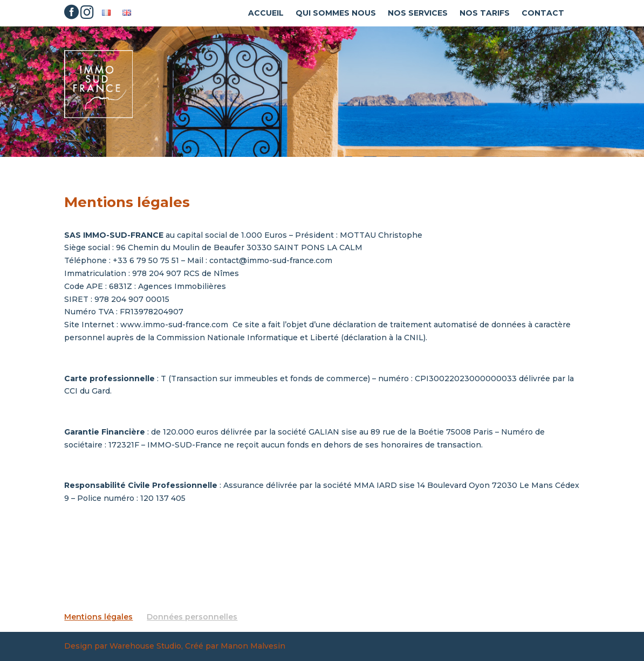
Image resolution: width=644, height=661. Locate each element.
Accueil (266, 13)
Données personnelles (192, 617)
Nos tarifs (485, 13)
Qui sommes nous (336, 13)
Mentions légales (98, 617)
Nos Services (418, 13)
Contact (543, 13)
